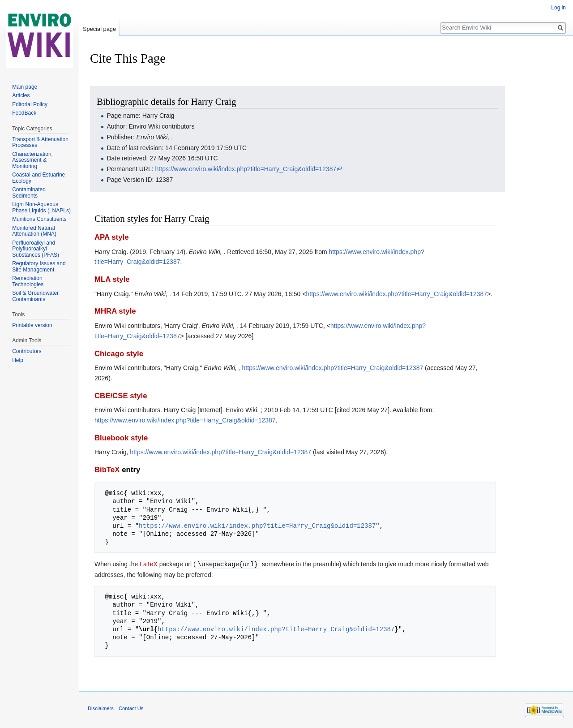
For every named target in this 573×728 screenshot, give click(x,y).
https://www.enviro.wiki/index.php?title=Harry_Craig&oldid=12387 (246, 169)
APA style (111, 237)
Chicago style (119, 354)
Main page (25, 87)
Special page (99, 29)
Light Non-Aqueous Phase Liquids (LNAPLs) (41, 207)
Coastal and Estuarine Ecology (38, 178)
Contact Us (131, 708)
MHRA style (115, 311)
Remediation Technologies (28, 281)
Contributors (27, 351)
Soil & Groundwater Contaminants (35, 296)
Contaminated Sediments (29, 193)
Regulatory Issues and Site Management (39, 267)
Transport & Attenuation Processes (40, 142)
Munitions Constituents (39, 219)
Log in (558, 8)
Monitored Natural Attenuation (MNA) (34, 231)
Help (18, 360)
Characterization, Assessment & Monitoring (32, 160)
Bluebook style (121, 438)
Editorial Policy (30, 104)
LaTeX (149, 564)
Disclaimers (101, 708)
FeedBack (24, 113)
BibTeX (107, 470)
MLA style (112, 279)
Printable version (32, 325)
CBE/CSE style (121, 396)
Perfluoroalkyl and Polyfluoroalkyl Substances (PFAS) (36, 249)
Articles (21, 95)
